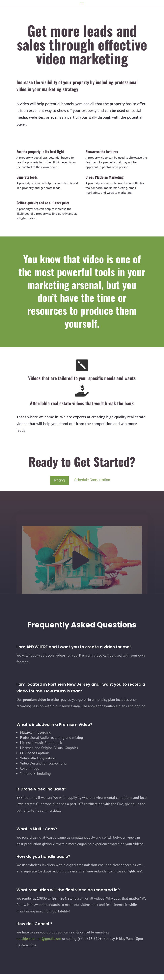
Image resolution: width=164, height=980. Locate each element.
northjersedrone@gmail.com (39, 939)
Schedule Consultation (92, 480)
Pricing (59, 480)
